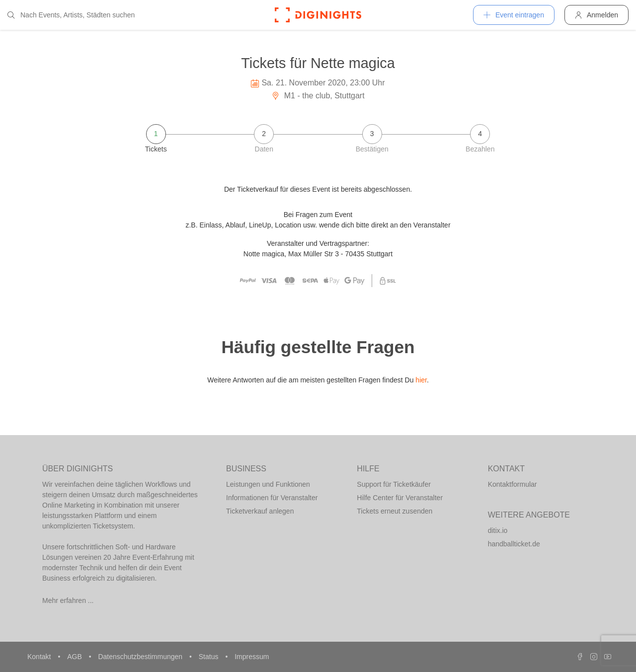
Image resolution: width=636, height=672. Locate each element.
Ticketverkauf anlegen (260, 511)
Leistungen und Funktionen (268, 484)
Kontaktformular (513, 484)
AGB (75, 657)
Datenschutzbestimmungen (141, 657)
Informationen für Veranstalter (272, 498)
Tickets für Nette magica (318, 63)
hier (421, 380)
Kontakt (40, 657)
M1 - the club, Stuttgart (318, 96)
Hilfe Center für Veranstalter (400, 498)
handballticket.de (514, 544)
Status (210, 657)
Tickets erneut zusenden (395, 511)
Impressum (252, 657)
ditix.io (498, 530)
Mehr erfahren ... (68, 600)
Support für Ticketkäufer (394, 484)
